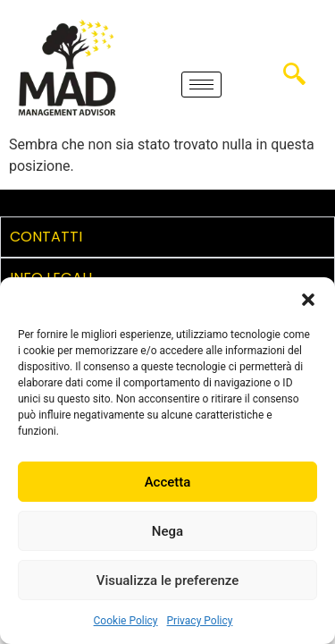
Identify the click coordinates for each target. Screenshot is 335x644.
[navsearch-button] (294, 80)
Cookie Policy (126, 621)
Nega (167, 531)
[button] (308, 300)
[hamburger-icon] (201, 85)
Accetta (168, 482)
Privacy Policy (200, 621)
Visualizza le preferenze (168, 580)
